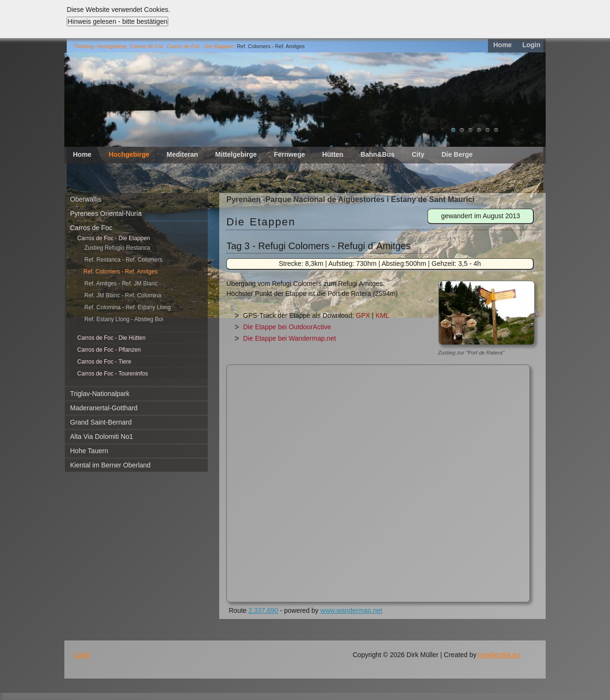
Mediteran (182, 154)
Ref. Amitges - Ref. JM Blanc (121, 284)
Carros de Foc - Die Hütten (111, 338)
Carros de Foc (147, 46)
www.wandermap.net (351, 610)
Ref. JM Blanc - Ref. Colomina (123, 295)
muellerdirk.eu (499, 655)
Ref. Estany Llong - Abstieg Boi (124, 319)
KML (382, 315)
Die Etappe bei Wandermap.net (290, 338)
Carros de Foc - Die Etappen (200, 46)
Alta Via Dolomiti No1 (102, 436)
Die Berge (457, 154)
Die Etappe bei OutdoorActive (287, 327)
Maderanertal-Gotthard (104, 408)
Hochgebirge (112, 46)
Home (503, 45)
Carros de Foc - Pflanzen (109, 350)
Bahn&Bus (377, 154)
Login (531, 45)
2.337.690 (263, 610)
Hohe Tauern (89, 451)
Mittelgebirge (236, 154)
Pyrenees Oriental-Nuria (106, 213)
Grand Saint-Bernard (101, 422)
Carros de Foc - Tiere (104, 362)
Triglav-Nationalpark (100, 394)
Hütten (333, 154)
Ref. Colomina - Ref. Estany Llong (127, 307)
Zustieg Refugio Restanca (117, 248)
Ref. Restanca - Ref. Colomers (123, 260)
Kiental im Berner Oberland (110, 465)
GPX (363, 315)
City (418, 154)
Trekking (84, 46)
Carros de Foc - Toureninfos (113, 374)
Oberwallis (86, 199)
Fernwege (290, 154)
